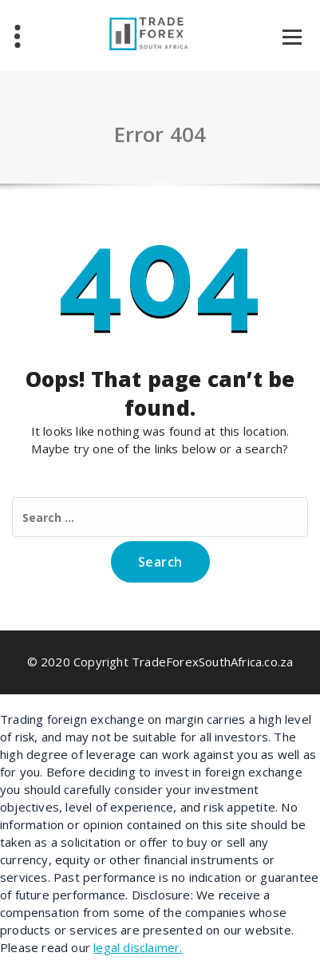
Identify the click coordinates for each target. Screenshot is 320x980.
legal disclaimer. (138, 947)
